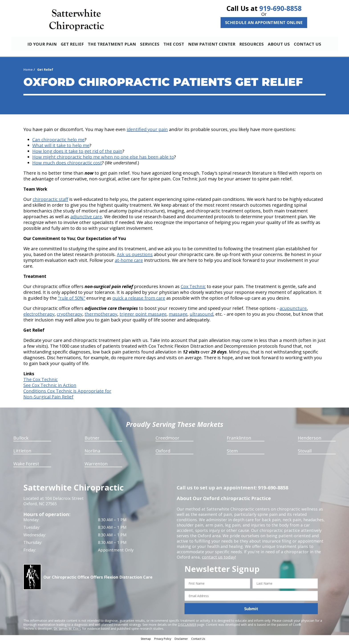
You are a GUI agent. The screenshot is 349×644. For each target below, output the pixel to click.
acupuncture (293, 310)
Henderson (310, 440)
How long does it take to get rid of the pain (77, 153)
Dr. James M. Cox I (67, 631)
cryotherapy (70, 316)
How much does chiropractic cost (67, 165)
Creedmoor (167, 440)
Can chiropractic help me (58, 142)
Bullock (21, 440)
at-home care (129, 262)
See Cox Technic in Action (50, 387)
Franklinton (239, 440)
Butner (92, 440)
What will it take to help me (61, 147)
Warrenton (96, 466)
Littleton (22, 453)
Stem (232, 453)
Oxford (163, 453)
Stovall (305, 453)
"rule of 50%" (72, 300)
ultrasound (201, 316)
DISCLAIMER (187, 627)
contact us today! (218, 559)
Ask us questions (135, 256)
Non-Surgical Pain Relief (48, 399)
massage (178, 316)
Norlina (92, 453)
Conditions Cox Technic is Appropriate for (67, 393)
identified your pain (147, 131)
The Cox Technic (41, 381)
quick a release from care (139, 300)
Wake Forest (26, 466)
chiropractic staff (50, 201)
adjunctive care (86, 219)
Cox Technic (193, 288)
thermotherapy (101, 316)
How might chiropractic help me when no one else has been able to (103, 159)
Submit (251, 611)
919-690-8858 (280, 8)
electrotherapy (39, 316)
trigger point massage (143, 316)
